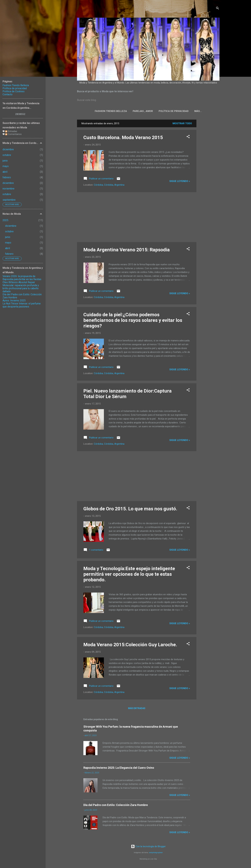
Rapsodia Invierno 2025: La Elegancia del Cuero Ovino (119, 768)
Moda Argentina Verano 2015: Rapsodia (127, 250)
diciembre (8, 149)
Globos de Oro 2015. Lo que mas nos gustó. (130, 509)
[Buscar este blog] (148, 100)
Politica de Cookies (198, 111)
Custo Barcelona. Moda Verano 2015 (123, 138)
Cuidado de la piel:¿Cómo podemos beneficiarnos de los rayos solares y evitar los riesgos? (133, 321)
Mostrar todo (182, 124)
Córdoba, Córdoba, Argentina (109, 185)
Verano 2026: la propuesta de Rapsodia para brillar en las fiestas (22, 278)
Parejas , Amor (134, 111)
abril (5, 172)
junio (5, 161)
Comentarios (13, 134)
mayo (6, 166)
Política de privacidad (164, 111)
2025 (5, 220)
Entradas (11, 131)
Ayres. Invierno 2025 (14, 300)
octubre (7, 155)
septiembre (9, 200)
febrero (7, 177)
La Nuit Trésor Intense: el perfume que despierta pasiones (22, 305)
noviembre (8, 189)
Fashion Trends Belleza (102, 111)
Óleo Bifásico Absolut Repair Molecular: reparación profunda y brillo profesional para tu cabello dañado (21, 287)
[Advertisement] (209, 168)
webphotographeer (156, 853)
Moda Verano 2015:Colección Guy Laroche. (130, 645)
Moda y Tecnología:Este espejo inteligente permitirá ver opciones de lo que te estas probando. (129, 575)
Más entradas (137, 709)
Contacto (8, 94)
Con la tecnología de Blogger (148, 847)
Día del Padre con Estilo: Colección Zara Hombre (116, 806)
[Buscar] (218, 9)
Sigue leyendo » (180, 182)
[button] (188, 138)
